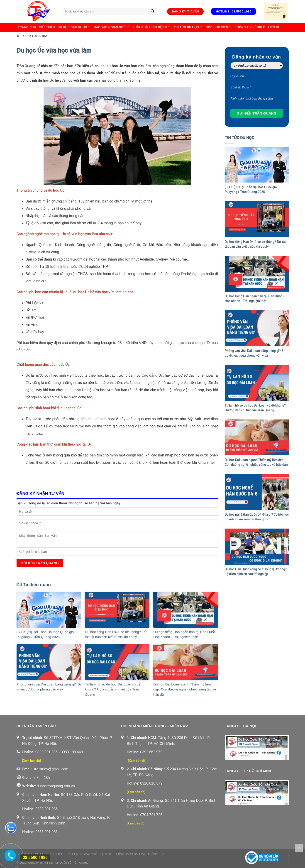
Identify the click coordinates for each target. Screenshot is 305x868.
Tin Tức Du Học (188, 27)
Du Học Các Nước (74, 27)
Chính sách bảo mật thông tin (139, 854)
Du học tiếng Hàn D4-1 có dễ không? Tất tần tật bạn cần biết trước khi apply (116, 634)
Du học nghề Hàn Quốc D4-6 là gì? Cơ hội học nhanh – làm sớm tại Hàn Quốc (257, 517)
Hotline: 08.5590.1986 (233, 11)
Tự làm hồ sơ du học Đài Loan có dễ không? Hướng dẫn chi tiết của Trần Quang (112, 689)
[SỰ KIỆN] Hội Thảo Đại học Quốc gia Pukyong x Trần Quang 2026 (45, 634)
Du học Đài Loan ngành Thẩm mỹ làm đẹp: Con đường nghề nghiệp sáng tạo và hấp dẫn (185, 689)
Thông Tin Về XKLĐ (250, 27)
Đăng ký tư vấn (185, 11)
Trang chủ (27, 27)
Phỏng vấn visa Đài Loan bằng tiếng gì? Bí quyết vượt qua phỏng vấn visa (49, 687)
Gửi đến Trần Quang (40, 563)
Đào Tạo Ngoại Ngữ (112, 27)
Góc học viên (219, 27)
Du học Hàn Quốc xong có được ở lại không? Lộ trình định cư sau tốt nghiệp (256, 572)
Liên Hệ (274, 27)
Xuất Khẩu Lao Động (152, 27)
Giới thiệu (47, 27)
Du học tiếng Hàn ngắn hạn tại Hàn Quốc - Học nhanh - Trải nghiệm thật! (185, 634)
